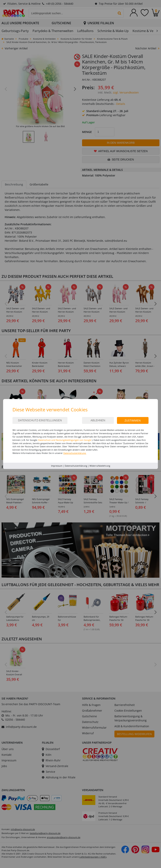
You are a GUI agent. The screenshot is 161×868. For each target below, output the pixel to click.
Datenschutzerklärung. (75, 453)
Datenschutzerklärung (76, 466)
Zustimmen (133, 420)
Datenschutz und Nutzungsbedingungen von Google (65, 440)
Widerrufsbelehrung (100, 466)
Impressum (57, 466)
